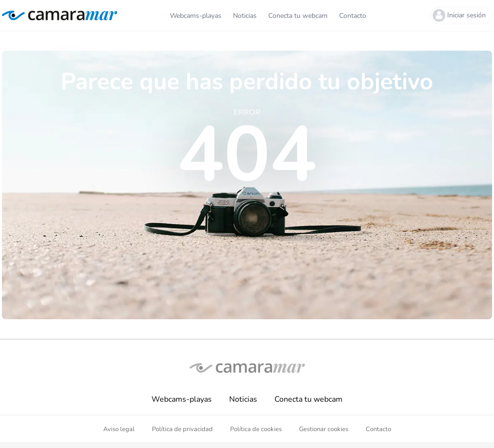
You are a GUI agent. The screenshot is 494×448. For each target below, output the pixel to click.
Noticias (243, 399)
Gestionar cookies (324, 429)
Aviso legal (119, 429)
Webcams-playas (182, 399)
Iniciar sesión (459, 15)
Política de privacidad (182, 429)
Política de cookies (256, 429)
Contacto (378, 429)
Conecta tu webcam (309, 399)
